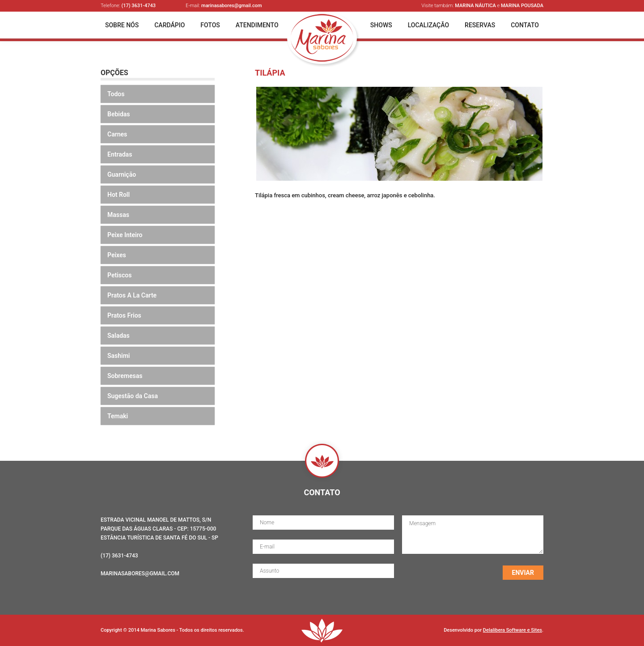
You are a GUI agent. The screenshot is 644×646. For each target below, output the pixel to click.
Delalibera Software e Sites (513, 630)
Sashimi (119, 356)
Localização (428, 25)
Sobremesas (125, 376)
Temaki (118, 416)
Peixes (117, 255)
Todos (116, 94)
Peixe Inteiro (125, 235)
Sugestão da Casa (133, 396)
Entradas (120, 154)
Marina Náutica (475, 6)
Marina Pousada (522, 6)
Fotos (210, 25)
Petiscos (119, 275)
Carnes (117, 134)
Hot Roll (119, 195)
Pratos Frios (124, 315)
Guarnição (122, 174)
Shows (381, 25)
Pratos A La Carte (132, 295)
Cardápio (169, 25)
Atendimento (257, 25)
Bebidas (119, 114)
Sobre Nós (122, 25)
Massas (118, 215)
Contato (525, 25)
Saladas (119, 336)
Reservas (480, 25)
